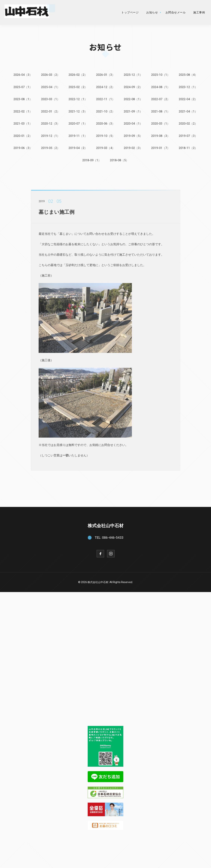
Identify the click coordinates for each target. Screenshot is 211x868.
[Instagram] (111, 553)
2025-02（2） (78, 87)
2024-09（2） (133, 87)
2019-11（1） (78, 135)
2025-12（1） (133, 75)
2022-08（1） (133, 99)
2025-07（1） (22, 87)
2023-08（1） (22, 99)
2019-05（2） (50, 147)
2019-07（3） (189, 135)
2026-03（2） (50, 75)
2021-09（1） (133, 111)
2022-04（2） (189, 99)
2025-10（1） (161, 75)
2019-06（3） (22, 147)
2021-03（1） (22, 123)
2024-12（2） (105, 87)
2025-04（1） (50, 87)
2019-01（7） (161, 147)
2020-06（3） (105, 123)
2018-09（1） (92, 159)
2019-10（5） (105, 135)
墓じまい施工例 (57, 215)
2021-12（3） (78, 111)
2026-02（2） (78, 75)
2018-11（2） (189, 147)
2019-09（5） (133, 135)
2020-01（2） (22, 135)
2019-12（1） (50, 135)
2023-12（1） (189, 87)
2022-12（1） (78, 99)
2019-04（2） (78, 147)
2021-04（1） (189, 111)
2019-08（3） (161, 135)
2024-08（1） (161, 87)
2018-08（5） (119, 159)
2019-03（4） (105, 147)
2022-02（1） (22, 111)
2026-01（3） (105, 75)
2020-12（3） (50, 123)
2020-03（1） (161, 123)
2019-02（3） (133, 147)
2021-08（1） (161, 111)
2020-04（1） (133, 123)
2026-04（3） (22, 75)
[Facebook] (100, 553)
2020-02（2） (189, 123)
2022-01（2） (50, 111)
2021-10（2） (105, 111)
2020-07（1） (78, 123)
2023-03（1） (50, 99)
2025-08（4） (189, 75)
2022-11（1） (105, 99)
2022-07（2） (161, 99)
